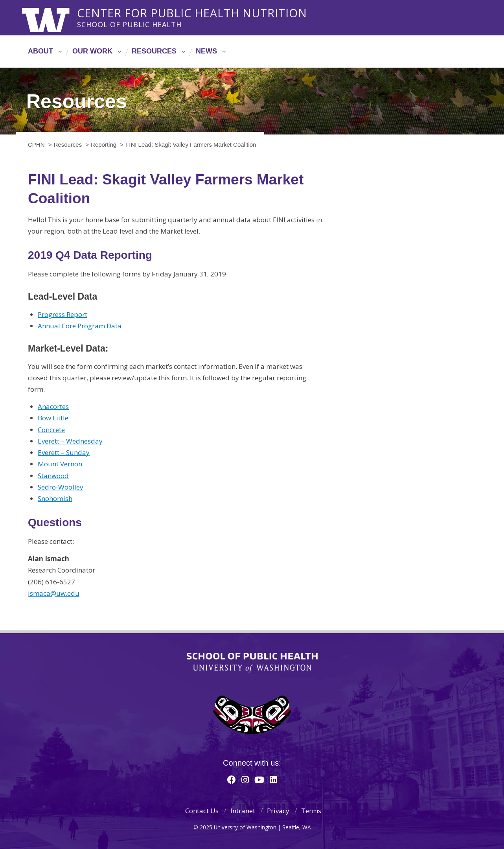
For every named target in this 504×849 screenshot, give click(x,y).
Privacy (278, 811)
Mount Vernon (60, 464)
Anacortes (53, 406)
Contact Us (202, 811)
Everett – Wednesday (70, 441)
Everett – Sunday (64, 452)
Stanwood (53, 476)
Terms (311, 811)
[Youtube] (259, 779)
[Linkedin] (273, 779)
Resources (154, 51)
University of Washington (54, 18)
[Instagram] (245, 779)
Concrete (51, 430)
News (206, 51)
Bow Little (53, 418)
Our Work (92, 51)
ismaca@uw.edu (54, 593)
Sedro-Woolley (61, 487)
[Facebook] (232, 779)
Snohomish (55, 498)
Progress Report (63, 314)
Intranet (243, 811)
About (40, 51)
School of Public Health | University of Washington (252, 663)
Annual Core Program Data (80, 326)
